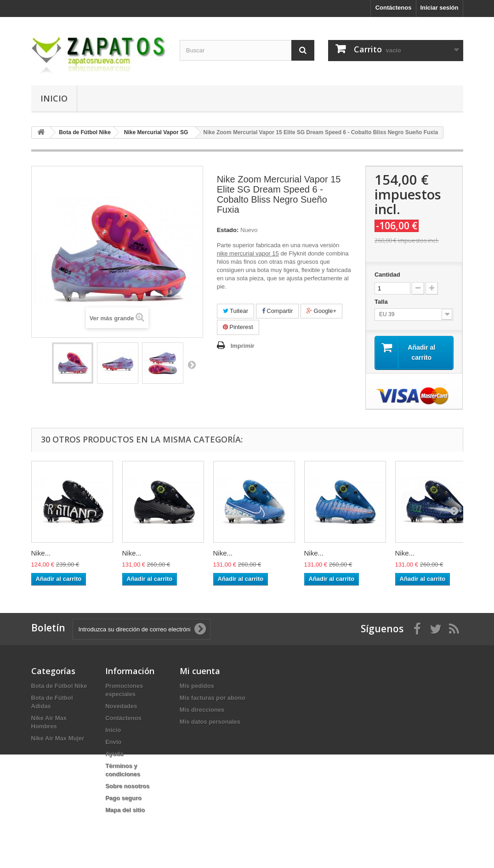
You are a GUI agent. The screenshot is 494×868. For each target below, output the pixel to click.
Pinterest (238, 327)
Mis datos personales (210, 722)
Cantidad (387, 275)
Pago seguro (123, 798)
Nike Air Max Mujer (58, 738)
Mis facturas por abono (213, 698)
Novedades (121, 706)
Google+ (321, 311)
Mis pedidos (197, 686)
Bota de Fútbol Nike (59, 686)
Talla (382, 302)
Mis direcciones (202, 710)
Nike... (41, 553)
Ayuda (114, 754)
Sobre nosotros (127, 786)
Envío (113, 742)
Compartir (278, 311)
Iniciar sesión (439, 8)
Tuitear (236, 311)
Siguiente (192, 364)
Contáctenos (394, 8)
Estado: (228, 230)
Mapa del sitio (125, 810)
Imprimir (243, 346)
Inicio (54, 98)
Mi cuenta (200, 671)
